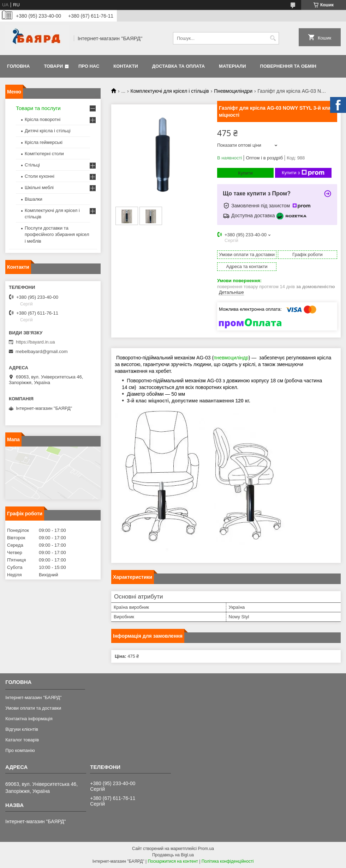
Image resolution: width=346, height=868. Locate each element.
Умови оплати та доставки (33, 708)
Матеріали (232, 66)
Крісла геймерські (44, 142)
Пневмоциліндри (233, 91)
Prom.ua (206, 849)
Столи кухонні (40, 176)
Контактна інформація (29, 719)
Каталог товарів (22, 740)
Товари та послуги (38, 108)
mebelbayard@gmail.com (42, 351)
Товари (53, 66)
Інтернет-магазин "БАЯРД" (33, 697)
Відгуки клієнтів (22, 729)
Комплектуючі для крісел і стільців (170, 91)
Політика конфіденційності (228, 861)
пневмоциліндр (231, 358)
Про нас (89, 66)
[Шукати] (273, 38)
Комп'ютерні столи (44, 154)
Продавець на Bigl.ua (173, 855)
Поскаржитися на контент (173, 861)
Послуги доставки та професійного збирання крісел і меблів (57, 234)
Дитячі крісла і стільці (48, 131)
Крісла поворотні (43, 119)
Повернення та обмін (288, 66)
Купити (245, 173)
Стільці (32, 165)
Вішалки (34, 199)
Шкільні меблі (39, 187)
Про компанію (20, 750)
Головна (18, 66)
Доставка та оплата (178, 66)
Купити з (303, 173)
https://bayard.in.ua (35, 342)
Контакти (126, 66)
